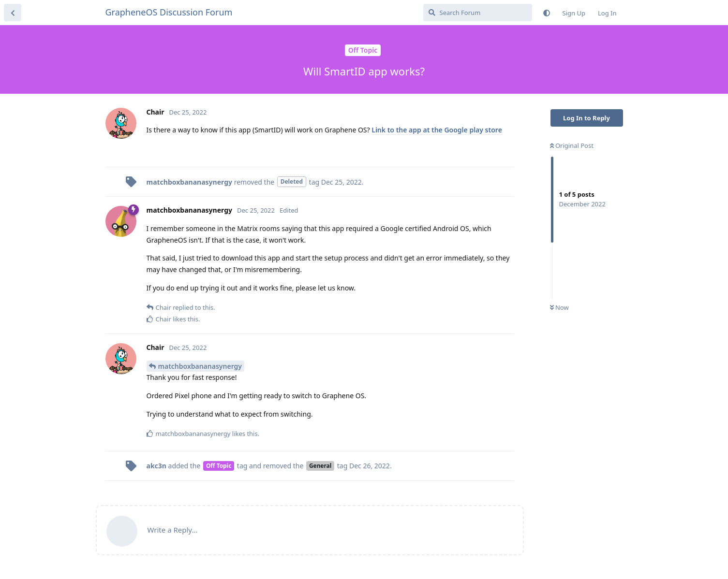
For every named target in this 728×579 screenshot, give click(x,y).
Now (559, 307)
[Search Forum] (478, 13)
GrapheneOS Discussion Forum (169, 12)
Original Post (572, 145)
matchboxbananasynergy (200, 366)
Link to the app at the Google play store (437, 130)
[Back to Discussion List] (13, 13)
